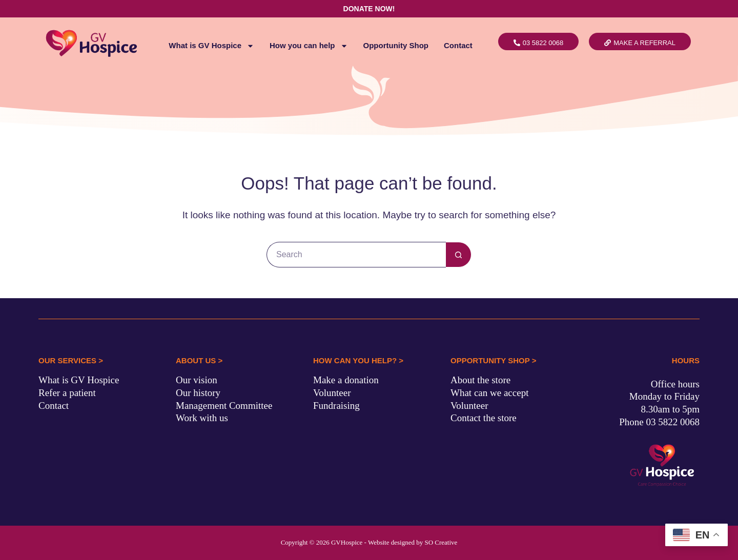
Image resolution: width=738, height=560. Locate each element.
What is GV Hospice (211, 46)
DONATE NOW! (369, 9)
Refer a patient (67, 393)
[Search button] (459, 255)
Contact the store (484, 418)
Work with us (202, 418)
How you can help (309, 46)
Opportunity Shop (396, 45)
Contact (458, 45)
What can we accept (489, 393)
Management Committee (224, 406)
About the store (480, 380)
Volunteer (332, 393)
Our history (198, 393)
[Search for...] (356, 255)
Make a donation (346, 380)
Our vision (197, 380)
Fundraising (336, 406)
